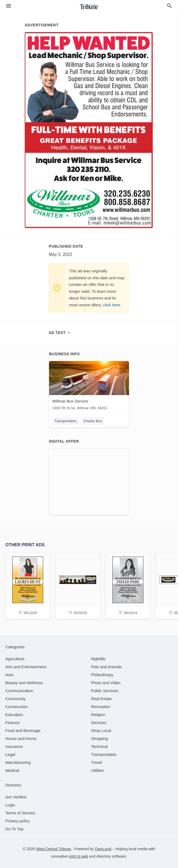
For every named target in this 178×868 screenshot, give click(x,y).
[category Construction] (17, 707)
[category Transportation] (104, 754)
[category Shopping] (100, 738)
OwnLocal (103, 849)
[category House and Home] (21, 738)
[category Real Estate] (102, 699)
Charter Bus (93, 421)
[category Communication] (19, 691)
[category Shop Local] (101, 731)
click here (112, 305)
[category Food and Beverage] (23, 731)
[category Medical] (12, 770)
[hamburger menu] (9, 6)
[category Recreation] (101, 707)
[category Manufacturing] (18, 762)
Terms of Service (20, 813)
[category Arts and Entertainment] (26, 667)
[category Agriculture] (15, 659)
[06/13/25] (28, 585)
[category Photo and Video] (106, 683)
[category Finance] (12, 723)
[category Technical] (100, 746)
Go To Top (14, 829)
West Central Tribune (54, 849)
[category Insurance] (14, 746)
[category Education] (14, 715)
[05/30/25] (78, 585)
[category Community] (15, 699)
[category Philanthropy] (102, 675)
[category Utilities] (98, 770)
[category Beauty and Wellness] (24, 683)
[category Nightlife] (98, 659)
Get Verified (16, 797)
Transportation (65, 421)
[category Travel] (97, 762)
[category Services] (99, 723)
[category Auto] (9, 675)
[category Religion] (98, 715)
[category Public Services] (105, 691)
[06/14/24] (128, 585)
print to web (79, 856)
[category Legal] (10, 754)
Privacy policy (18, 821)
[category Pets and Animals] (107, 667)
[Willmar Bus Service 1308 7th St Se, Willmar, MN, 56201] (89, 387)
